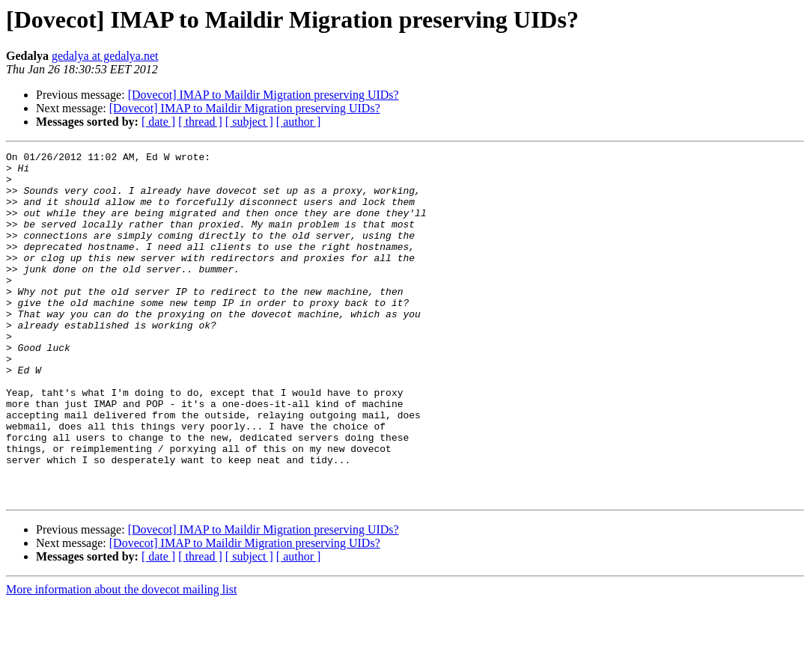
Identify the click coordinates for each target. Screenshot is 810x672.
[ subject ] (249, 122)
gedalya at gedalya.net (105, 56)
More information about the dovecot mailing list (121, 659)
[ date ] (158, 122)
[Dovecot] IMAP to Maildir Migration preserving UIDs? (264, 95)
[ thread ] (200, 122)
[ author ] (299, 122)
